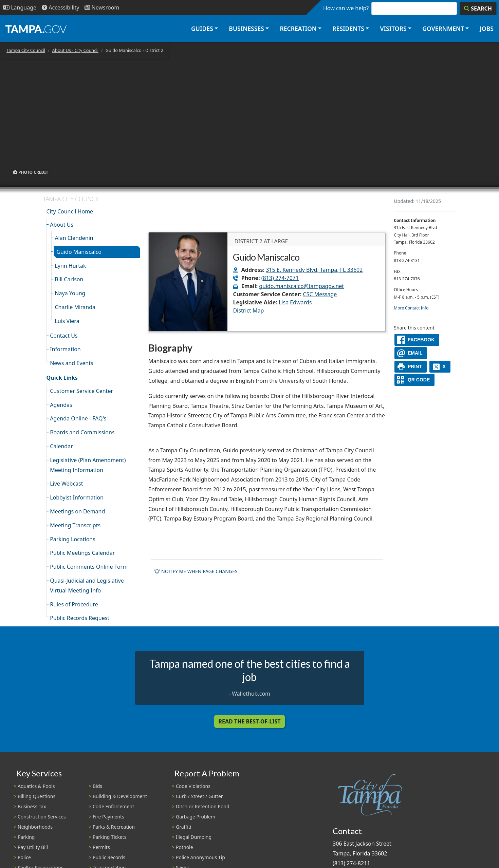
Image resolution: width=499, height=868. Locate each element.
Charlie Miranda (75, 307)
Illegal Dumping (194, 837)
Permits (101, 847)
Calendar (61, 446)
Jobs (487, 29)
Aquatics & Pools (36, 786)
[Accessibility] (60, 8)
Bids (97, 786)
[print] (411, 367)
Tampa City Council (26, 50)
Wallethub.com (251, 694)
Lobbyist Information (77, 497)
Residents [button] (348, 29)
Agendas (61, 405)
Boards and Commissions (82, 432)
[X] (440, 367)
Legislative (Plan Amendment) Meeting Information (88, 465)
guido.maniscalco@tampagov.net (301, 286)
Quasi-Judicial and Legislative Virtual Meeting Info (87, 586)
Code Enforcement (113, 806)
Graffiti (183, 827)
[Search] (478, 8)
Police (24, 857)
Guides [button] (202, 29)
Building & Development (120, 796)
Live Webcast (66, 484)
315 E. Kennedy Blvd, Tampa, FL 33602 (314, 270)
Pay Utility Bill (33, 847)
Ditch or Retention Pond (203, 806)
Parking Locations (73, 539)
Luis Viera (67, 321)
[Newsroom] (102, 8)
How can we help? (346, 8)
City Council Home (70, 211)
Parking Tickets (109, 837)
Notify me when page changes (196, 571)
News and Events (72, 363)
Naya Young (70, 293)
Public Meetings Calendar (82, 553)
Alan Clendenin (74, 238)
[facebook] (417, 340)
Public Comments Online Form (89, 567)
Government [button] (443, 29)
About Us (62, 225)
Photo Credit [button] (31, 172)
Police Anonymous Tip (200, 857)
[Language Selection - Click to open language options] (20, 8)
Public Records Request (80, 618)
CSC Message (320, 294)
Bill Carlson (69, 279)
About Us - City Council (75, 50)
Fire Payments (108, 817)
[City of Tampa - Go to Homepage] (36, 29)
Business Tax (32, 806)
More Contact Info (411, 308)
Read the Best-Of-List (250, 721)
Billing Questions (36, 796)
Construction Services (42, 817)
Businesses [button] (246, 29)
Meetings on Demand (77, 511)
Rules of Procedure (74, 604)
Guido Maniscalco (79, 252)
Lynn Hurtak (70, 266)
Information (65, 349)
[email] (411, 353)
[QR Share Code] (414, 380)
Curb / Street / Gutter (199, 796)
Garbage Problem (196, 817)
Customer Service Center (81, 391)
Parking (26, 837)
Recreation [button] (298, 29)
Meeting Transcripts (75, 525)
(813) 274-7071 (280, 278)
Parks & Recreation (114, 827)
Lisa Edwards (295, 302)
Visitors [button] (393, 29)
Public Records (109, 857)
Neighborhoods (35, 827)
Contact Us (64, 336)
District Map (248, 310)
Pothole (184, 847)
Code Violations (193, 786)
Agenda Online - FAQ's (78, 418)
